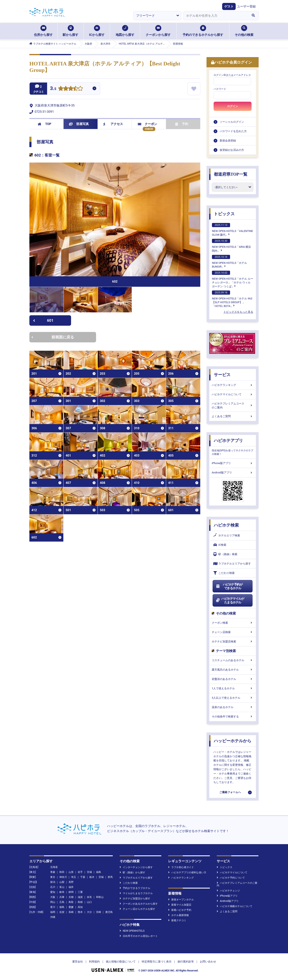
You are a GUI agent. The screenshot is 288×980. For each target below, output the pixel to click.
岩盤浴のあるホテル (233, 679)
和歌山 (100, 897)
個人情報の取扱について (121, 962)
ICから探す (97, 31)
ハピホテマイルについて (233, 394)
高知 (80, 907)
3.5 (53, 89)
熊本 (80, 912)
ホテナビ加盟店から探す (135, 899)
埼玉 (74, 877)
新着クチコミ (177, 920)
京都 (71, 897)
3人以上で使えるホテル (233, 698)
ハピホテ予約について (231, 878)
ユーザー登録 (246, 6)
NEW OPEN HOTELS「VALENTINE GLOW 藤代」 (232, 230)
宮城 (89, 872)
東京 (53, 877)
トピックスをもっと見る (238, 312)
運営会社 (78, 962)
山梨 (62, 882)
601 (43, 320)
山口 (89, 902)
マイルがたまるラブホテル (136, 893)
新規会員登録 (228, 141)
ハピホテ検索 (226, 525)
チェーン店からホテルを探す (137, 909)
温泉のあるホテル (233, 707)
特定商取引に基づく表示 (157, 962)
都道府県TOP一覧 (231, 174)
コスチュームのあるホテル (233, 660)
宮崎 (99, 912)
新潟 (53, 882)
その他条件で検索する (233, 717)
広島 (62, 902)
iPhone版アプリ (233, 463)
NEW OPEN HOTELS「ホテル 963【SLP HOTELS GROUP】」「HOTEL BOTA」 (232, 299)
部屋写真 (79, 124)
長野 (71, 882)
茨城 (101, 877)
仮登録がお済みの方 (232, 150)
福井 (71, 887)
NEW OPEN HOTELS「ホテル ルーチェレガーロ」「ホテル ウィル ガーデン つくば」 (233, 279)
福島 (99, 872)
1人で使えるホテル (233, 688)
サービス (222, 375)
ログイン (233, 106)
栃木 (92, 877)
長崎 (71, 912)
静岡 (71, 892)
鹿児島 (109, 912)
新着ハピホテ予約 (180, 910)
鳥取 (71, 902)
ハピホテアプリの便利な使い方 (187, 872)
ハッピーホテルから (233, 741)
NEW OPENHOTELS (132, 931)
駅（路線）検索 (225, 554)
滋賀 (80, 897)
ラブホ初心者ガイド (181, 867)
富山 (62, 887)
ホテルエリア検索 (227, 536)
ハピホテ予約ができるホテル (229, 586)
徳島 (62, 907)
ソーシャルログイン (232, 122)
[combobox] (216, 16)
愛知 (53, 892)
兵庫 (62, 897)
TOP (44, 124)
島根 (80, 902)
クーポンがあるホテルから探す (139, 904)
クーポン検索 (233, 623)
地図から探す (125, 31)
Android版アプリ (233, 472)
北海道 (54, 867)
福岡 (53, 912)
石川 (53, 887)
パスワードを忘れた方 (233, 131)
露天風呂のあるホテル (233, 670)
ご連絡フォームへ (230, 792)
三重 (80, 892)
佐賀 (62, 912)
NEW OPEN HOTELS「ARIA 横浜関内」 (231, 245)
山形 (71, 872)
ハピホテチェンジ (228, 891)
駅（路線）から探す (132, 872)
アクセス (113, 124)
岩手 (80, 872)
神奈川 (63, 877)
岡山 (53, 902)
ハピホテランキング (233, 385)
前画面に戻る (53, 337)
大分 (89, 912)
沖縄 (53, 917)
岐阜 (62, 892)
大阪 (53, 897)
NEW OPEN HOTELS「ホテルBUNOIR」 (229, 262)
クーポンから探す (158, 31)
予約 (182, 124)
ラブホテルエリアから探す (232, 564)
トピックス (224, 214)
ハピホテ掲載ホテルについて (235, 906)
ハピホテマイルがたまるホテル (230, 601)
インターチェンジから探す (136, 867)
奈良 (89, 897)
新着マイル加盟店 (180, 905)
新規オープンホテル (181, 900)
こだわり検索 (224, 573)
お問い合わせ (208, 962)
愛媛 (71, 907)
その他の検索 (244, 31)
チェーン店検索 (233, 632)
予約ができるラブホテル (135, 888)
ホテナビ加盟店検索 (233, 641)
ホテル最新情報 (178, 915)
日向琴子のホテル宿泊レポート (139, 936)
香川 (53, 907)
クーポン (147, 124)
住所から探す (43, 31)
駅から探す (71, 31)
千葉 (83, 877)
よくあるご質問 (233, 416)
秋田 (62, 872)
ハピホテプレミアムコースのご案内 (233, 405)
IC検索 (220, 545)
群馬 (110, 877)
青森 (53, 872)
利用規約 (94, 962)
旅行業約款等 (186, 962)
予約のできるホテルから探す (203, 31)
